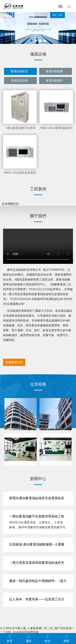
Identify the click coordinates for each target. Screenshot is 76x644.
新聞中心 (38, 479)
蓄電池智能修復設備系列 (54, 72)
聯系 (66, 638)
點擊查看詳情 (14, 362)
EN (54, 15)
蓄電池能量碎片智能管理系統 (54, 81)
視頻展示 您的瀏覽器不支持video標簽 (38, 246)
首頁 (10, 638)
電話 (29, 638)
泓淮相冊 (38, 384)
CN (60, 15)
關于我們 (38, 216)
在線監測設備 (19, 80)
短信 (48, 638)
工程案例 (38, 189)
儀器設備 (38, 54)
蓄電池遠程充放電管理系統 (19, 72)
